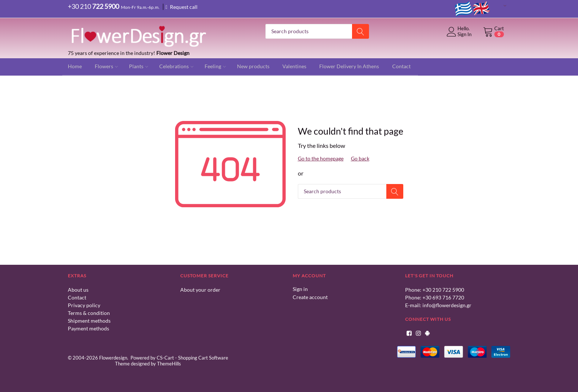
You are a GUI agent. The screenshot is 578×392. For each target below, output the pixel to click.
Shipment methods (89, 321)
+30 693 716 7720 (443, 297)
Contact (77, 297)
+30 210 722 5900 (443, 290)
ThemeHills (169, 364)
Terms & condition (89, 313)
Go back (360, 158)
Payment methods (88, 328)
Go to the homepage (321, 158)
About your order (200, 290)
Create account (310, 297)
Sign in (300, 289)
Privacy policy (84, 305)
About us (78, 290)
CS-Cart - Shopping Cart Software (192, 358)
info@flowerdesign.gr (447, 305)
